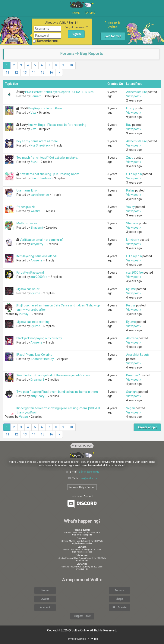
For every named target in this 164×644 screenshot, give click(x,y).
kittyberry (37, 244)
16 (51, 73)
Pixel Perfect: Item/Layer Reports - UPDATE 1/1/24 (59, 92)
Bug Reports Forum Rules (45, 108)
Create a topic (147, 427)
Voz (33, 113)
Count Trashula (41, 178)
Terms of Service (76, 639)
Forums (90, 13)
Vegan (23, 417)
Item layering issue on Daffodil (37, 256)
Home (76, 13)
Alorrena (36, 260)
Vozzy (130, 207)
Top (94, 639)
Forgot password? (76, 27)
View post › (134, 96)
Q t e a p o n (134, 174)
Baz (129, 125)
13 (25, 73)
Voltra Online (82, 4)
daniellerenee (40, 195)
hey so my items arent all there (37, 141)
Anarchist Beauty (42, 359)
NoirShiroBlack (40, 145)
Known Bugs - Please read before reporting (57, 125)
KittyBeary (37, 396)
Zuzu (34, 162)
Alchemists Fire (137, 92)
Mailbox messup (27, 223)
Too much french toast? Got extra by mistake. (47, 158)
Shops (119, 599)
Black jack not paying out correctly (39, 338)
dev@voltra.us (88, 478)
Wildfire (36, 211)
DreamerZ (37, 380)
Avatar (45, 599)
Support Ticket (82, 616)
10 (71, 65)
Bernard (36, 96)
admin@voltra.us (89, 472)
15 (42, 73)
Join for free (113, 36)
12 (16, 73)
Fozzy (130, 108)
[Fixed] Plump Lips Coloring (34, 355)
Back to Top (82, 446)
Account (45, 608)
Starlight (132, 392)
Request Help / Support (82, 487)
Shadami (37, 228)
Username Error (27, 190)
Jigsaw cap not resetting (33, 322)
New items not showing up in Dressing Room (49, 174)
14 (34, 73)
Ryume (35, 293)
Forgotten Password (30, 273)
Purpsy (24, 314)
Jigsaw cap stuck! (28, 289)
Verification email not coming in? (42, 240)
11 (7, 73)
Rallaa (130, 190)
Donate (119, 608)
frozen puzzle (26, 207)
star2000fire (39, 277)
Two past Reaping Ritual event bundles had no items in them (57, 392)
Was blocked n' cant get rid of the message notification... (54, 375)
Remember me (46, 41)
